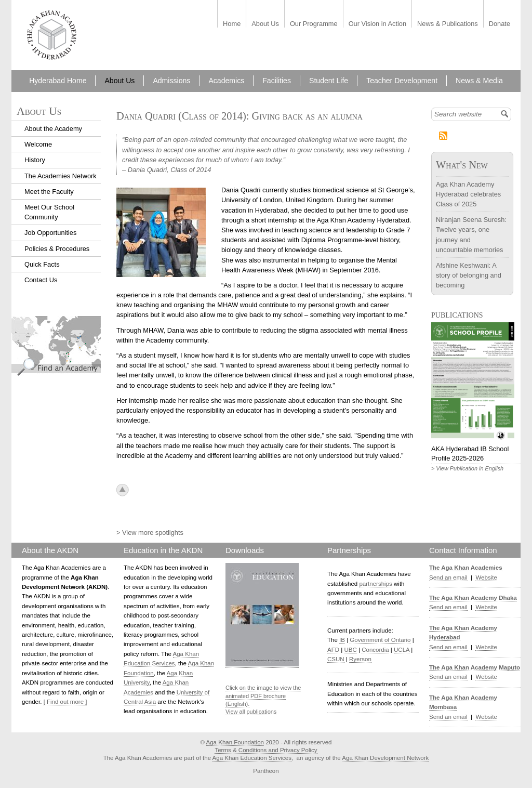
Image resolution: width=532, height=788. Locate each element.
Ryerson (360, 659)
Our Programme (314, 24)
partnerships (375, 584)
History (35, 160)
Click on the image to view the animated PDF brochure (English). (263, 696)
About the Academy (53, 129)
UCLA (402, 650)
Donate (500, 24)
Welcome (38, 144)
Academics (226, 81)
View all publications (251, 712)
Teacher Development (402, 81)
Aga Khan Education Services (252, 758)
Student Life (329, 81)
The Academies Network (61, 176)
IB (342, 640)
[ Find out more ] (65, 702)
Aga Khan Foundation (235, 742)
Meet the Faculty (49, 192)
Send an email (448, 577)
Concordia (375, 650)
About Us (265, 24)
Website (486, 577)
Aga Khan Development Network (385, 758)
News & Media (479, 81)
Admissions (171, 81)
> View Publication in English (467, 468)
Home (232, 24)
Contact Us (41, 280)
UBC (350, 650)
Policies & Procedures (57, 249)
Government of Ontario (380, 640)
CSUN (336, 659)
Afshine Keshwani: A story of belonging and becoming (469, 275)
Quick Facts (42, 264)
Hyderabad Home (58, 81)
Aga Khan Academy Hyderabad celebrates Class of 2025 (468, 194)
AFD (333, 650)
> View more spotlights (150, 533)
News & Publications (448, 24)
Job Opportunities (50, 233)
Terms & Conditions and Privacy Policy (266, 750)
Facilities (277, 81)
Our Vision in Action (377, 24)
